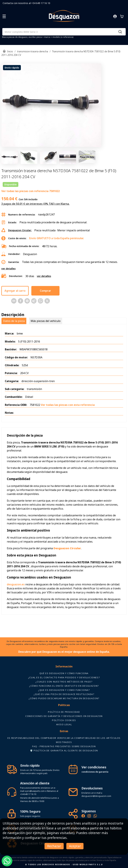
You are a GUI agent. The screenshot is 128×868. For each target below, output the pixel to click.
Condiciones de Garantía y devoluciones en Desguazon (64, 716)
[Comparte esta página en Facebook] (20, 301)
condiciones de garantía (95, 772)
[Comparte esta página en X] (47, 301)
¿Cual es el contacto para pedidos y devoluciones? (64, 677)
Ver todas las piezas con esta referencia (68, 405)
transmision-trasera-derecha (33, 51)
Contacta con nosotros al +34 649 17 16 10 (26, 3)
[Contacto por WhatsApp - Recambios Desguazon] (95, 816)
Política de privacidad (64, 712)
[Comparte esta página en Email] (14, 301)
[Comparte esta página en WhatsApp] (40, 301)
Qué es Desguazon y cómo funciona (64, 673)
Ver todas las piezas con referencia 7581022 (30, 191)
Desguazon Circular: (20, 230)
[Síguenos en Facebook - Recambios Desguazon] (83, 816)
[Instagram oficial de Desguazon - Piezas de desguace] (89, 816)
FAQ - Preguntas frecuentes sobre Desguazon (64, 746)
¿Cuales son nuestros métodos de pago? (64, 682)
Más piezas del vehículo (46, 321)
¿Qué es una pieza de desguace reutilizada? (64, 694)
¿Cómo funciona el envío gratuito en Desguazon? (64, 686)
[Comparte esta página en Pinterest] (27, 301)
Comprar (45, 291)
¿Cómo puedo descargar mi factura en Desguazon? (64, 698)
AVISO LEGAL (64, 724)
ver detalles (8, 269)
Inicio (10, 51)
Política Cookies (64, 720)
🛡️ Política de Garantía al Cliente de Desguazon (64, 750)
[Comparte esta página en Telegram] (34, 301)
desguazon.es (16, 584)
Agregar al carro (15, 291)
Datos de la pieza (14, 321)
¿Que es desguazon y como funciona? (64, 690)
